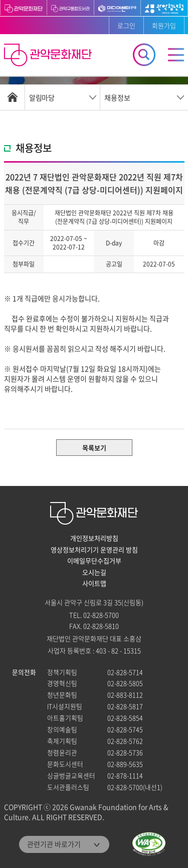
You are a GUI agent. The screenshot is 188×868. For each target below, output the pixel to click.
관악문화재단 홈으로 (49, 56)
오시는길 (94, 572)
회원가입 (164, 25)
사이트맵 (94, 583)
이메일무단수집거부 (94, 561)
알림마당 (42, 97)
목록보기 (94, 448)
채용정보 (117, 97)
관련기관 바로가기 (54, 844)
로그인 (126, 25)
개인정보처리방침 (94, 538)
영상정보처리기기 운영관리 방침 (94, 550)
